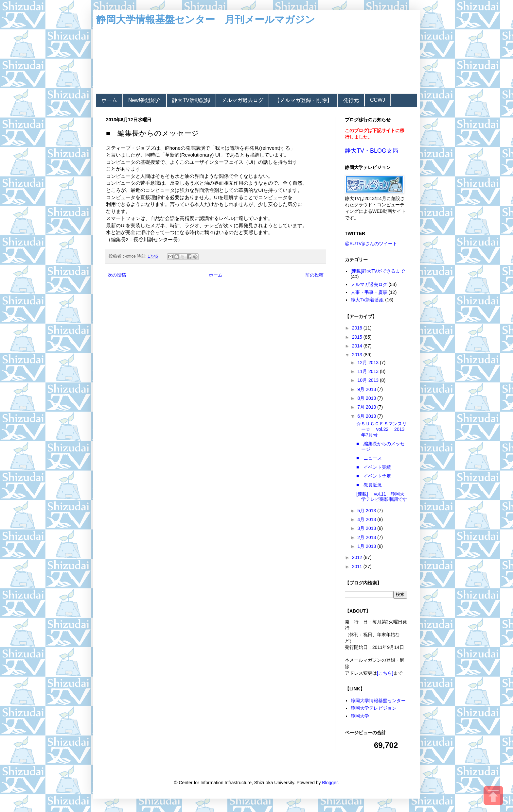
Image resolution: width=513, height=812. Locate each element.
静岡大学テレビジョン (374, 708)
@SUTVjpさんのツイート (371, 244)
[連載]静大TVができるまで (378, 271)
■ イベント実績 (374, 467)
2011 (358, 567)
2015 (358, 337)
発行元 (351, 100)
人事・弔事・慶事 (369, 292)
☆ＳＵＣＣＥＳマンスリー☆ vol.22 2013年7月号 (381, 429)
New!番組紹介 (145, 100)
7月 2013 (367, 407)
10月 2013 (369, 380)
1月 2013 (367, 546)
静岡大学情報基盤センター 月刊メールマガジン (206, 19)
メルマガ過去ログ (242, 100)
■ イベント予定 (374, 476)
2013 (358, 355)
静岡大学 (360, 716)
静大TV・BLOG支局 (371, 151)
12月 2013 (369, 363)
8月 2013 (367, 398)
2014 (358, 346)
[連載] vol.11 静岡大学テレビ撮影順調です (382, 497)
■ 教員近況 (369, 485)
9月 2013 (367, 389)
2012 (358, 557)
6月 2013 (367, 416)
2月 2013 (367, 537)
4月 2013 (367, 519)
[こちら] (385, 673)
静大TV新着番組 (367, 300)
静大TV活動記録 (191, 100)
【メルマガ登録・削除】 (303, 100)
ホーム (109, 100)
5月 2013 (367, 511)
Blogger (330, 783)
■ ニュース (369, 458)
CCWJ (378, 100)
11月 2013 (369, 371)
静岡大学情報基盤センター (378, 701)
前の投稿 (314, 275)
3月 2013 (367, 528)
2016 (358, 328)
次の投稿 (117, 275)
